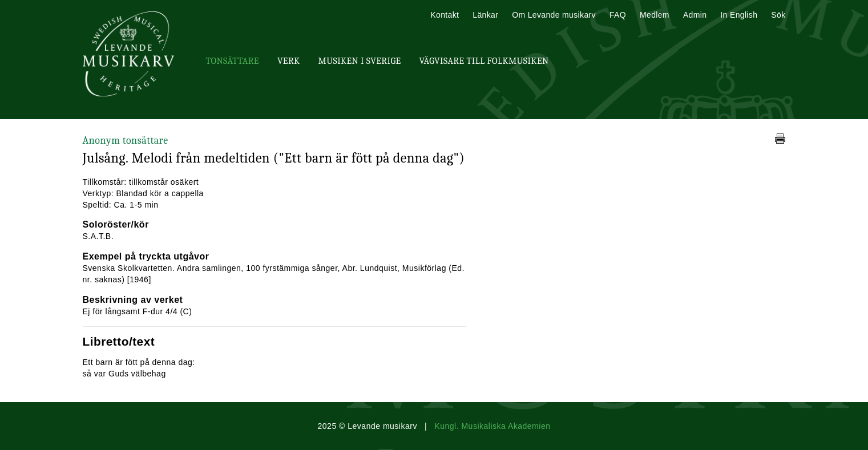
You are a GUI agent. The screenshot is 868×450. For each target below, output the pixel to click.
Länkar (485, 15)
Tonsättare (233, 61)
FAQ (618, 15)
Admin (695, 15)
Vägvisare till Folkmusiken (484, 61)
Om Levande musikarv (554, 15)
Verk (289, 61)
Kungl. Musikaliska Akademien (492, 426)
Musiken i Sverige (360, 61)
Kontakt (445, 15)
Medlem (655, 15)
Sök (778, 15)
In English (739, 15)
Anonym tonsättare (126, 141)
